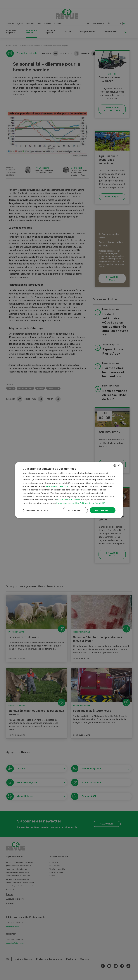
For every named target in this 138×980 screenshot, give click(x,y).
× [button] (119, 466)
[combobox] (115, 466)
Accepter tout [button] (103, 510)
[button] (35, 510)
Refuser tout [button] (75, 510)
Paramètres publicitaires (69, 500)
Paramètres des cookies (68, 503)
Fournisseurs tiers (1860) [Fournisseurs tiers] (58, 486)
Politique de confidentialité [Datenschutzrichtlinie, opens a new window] (92, 503)
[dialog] (69, 490)
